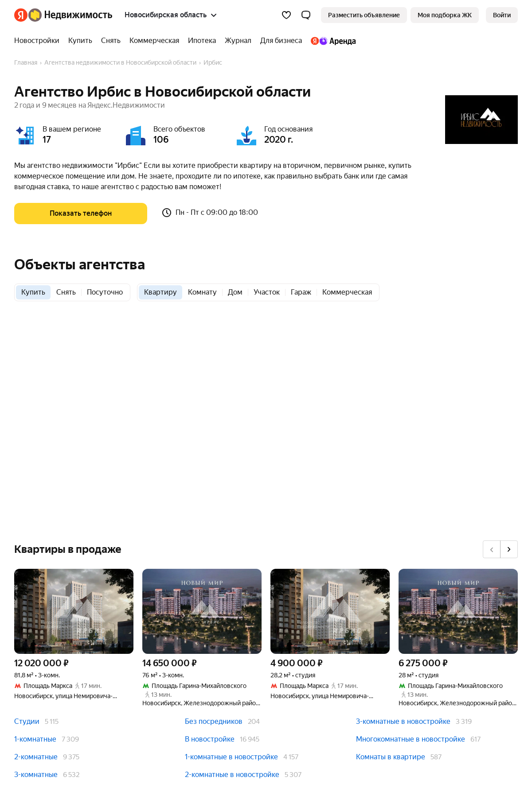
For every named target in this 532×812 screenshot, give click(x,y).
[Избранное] (286, 15)
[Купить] (80, 41)
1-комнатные (35, 739)
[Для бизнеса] (281, 41)
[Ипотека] (202, 41)
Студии (27, 721)
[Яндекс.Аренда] (331, 41)
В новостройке (210, 739)
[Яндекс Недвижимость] (70, 15)
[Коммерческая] (154, 41)
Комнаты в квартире (391, 757)
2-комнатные (36, 757)
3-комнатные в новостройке (403, 721)
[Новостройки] (39, 41)
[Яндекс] (21, 15)
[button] (306, 15)
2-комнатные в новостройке (232, 775)
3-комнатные (36, 775)
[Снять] (111, 41)
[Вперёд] (509, 549)
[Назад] (492, 549)
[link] (502, 15)
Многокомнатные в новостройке (411, 739)
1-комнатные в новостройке (231, 757)
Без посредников (214, 721)
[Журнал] (238, 41)
